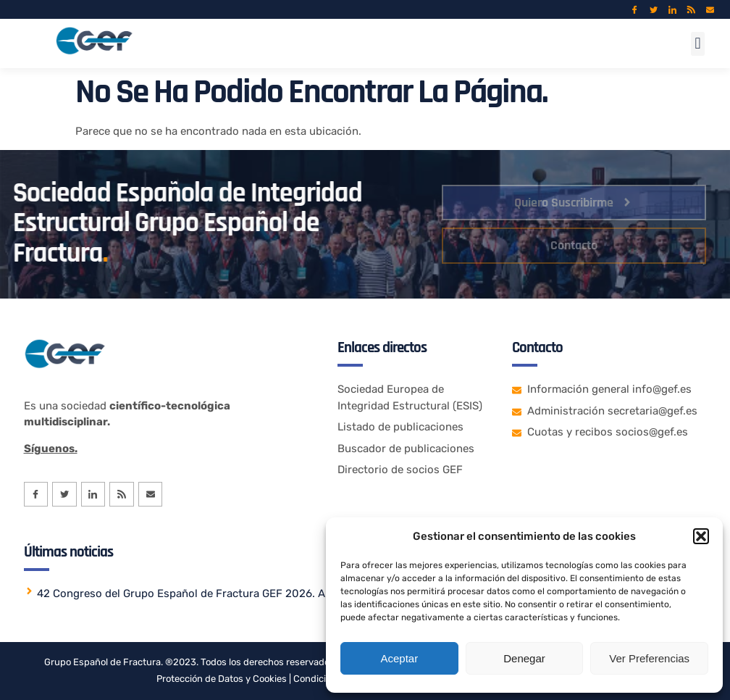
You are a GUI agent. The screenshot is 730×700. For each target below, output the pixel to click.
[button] (701, 536)
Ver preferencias (649, 658)
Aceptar (399, 658)
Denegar (524, 658)
